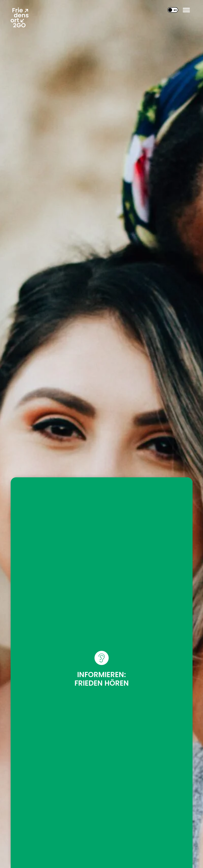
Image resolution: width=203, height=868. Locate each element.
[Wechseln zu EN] (171, 10)
